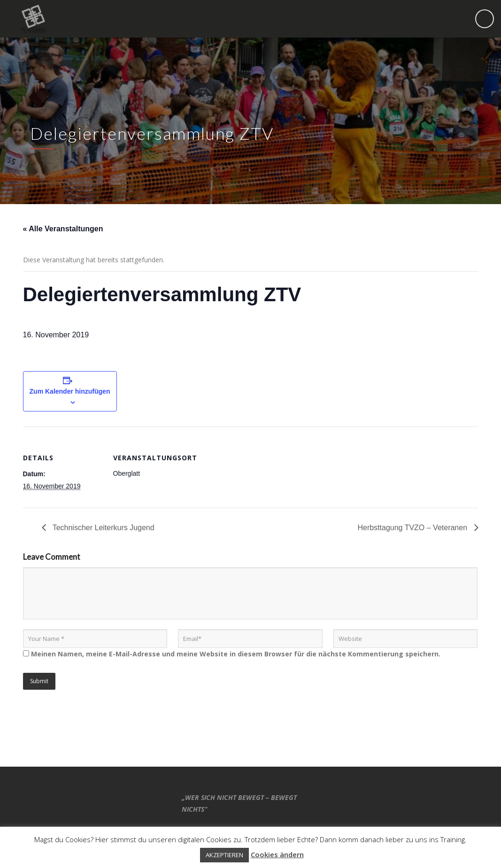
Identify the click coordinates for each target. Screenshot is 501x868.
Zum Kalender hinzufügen (70, 391)
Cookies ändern (277, 854)
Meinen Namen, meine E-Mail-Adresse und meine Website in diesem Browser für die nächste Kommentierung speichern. (236, 654)
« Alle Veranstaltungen (63, 229)
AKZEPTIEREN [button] (224, 855)
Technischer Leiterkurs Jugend (103, 528)
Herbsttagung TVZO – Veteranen (413, 528)
